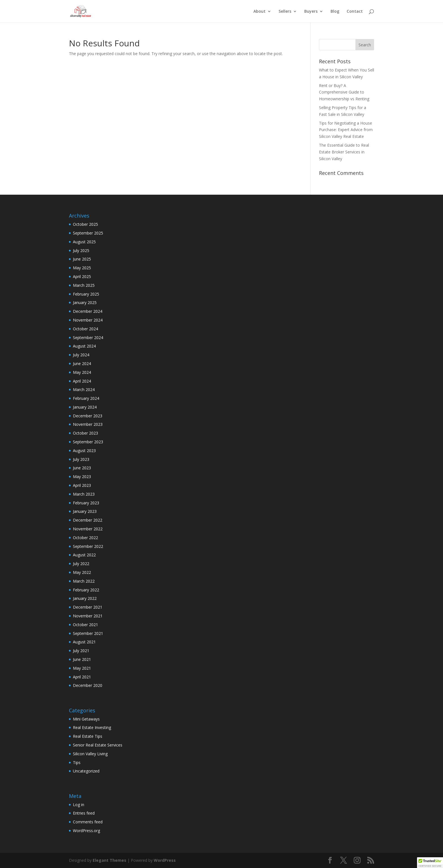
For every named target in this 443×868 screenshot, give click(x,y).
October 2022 (85, 538)
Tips (77, 762)
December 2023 (88, 416)
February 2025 (86, 294)
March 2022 (84, 581)
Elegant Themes (109, 860)
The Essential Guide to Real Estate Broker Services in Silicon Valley (344, 152)
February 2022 (86, 590)
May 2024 (82, 372)
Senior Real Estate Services (98, 745)
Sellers (285, 12)
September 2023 (88, 442)
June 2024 (82, 364)
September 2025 (88, 233)
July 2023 (81, 459)
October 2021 (85, 625)
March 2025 (84, 285)
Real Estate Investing (92, 727)
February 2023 (86, 503)
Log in (79, 805)
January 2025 (85, 302)
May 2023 (82, 477)
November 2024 (88, 320)
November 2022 (88, 529)
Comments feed (88, 822)
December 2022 (88, 520)
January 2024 (85, 407)
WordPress (165, 860)
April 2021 (82, 677)
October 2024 (85, 329)
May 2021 (82, 668)
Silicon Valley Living (90, 754)
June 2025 (82, 259)
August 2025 (84, 242)
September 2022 (88, 546)
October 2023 (85, 433)
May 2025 (82, 268)
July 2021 (81, 651)
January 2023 (85, 511)
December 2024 (88, 311)
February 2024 (86, 398)
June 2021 (82, 659)
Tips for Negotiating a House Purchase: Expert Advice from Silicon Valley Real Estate (346, 130)
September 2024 (88, 338)
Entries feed (84, 813)
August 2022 (84, 555)
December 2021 (88, 607)
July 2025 (81, 250)
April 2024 (82, 381)
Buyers (311, 12)
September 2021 (88, 633)
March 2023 (84, 494)
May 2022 (82, 572)
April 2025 (82, 276)
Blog (335, 12)
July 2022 (81, 564)
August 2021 (84, 642)
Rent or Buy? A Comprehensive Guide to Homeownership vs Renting (344, 92)
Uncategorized (86, 771)
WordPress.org (86, 831)
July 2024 (81, 355)
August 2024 (84, 346)
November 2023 (88, 424)
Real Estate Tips (88, 736)
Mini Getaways (86, 719)
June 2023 (82, 468)
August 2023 (84, 451)
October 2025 (85, 224)
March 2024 (84, 389)
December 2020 (88, 685)
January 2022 (85, 598)
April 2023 (82, 485)
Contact (355, 12)
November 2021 (88, 616)
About (259, 12)
